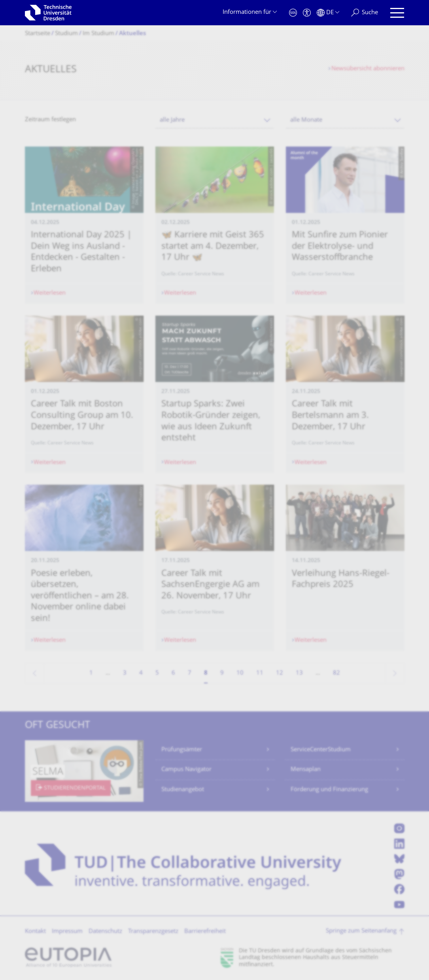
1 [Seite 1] (91, 673)
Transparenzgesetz (153, 932)
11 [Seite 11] (260, 673)
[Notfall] (293, 13)
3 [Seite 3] (125, 673)
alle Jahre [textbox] (172, 120)
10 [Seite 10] (240, 673)
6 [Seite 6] (173, 673)
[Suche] (365, 13)
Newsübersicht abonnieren (368, 69)
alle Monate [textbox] (306, 120)
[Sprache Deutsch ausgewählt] (328, 13)
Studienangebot (183, 790)
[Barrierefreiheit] (307, 13)
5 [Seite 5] (157, 673)
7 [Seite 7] (190, 673)
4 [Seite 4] (141, 673)
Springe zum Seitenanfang (361, 931)
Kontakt (35, 932)
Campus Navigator (186, 770)
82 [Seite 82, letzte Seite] (336, 673)
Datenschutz (105, 932)
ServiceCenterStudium (321, 750)
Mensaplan (306, 770)
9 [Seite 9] (222, 673)
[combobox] (215, 120)
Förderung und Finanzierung (329, 790)
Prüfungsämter (182, 750)
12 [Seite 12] (280, 673)
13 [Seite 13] (299, 673)
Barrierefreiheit (205, 932)
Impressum (67, 932)
